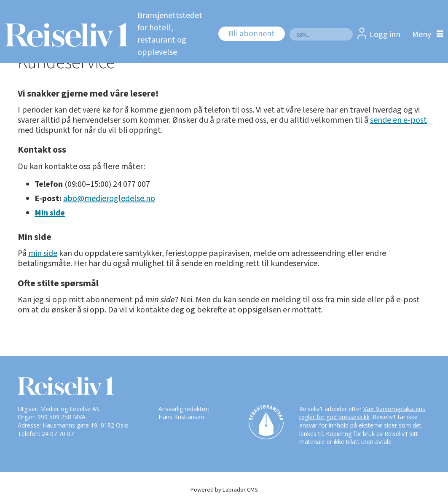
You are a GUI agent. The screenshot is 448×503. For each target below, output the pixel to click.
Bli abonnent (252, 34)
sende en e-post (398, 120)
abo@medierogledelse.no (109, 199)
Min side (50, 213)
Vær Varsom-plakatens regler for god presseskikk (362, 413)
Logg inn (385, 35)
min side (43, 253)
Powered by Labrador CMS (224, 490)
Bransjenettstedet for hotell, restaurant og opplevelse (170, 34)
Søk (289, 28)
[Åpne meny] (426, 34)
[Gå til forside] (64, 35)
